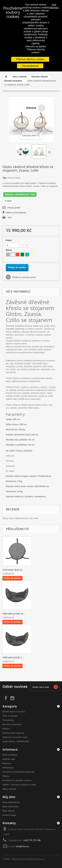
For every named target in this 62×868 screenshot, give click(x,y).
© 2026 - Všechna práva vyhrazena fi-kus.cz (24, 859)
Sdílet (8, 201)
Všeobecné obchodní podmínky (19, 772)
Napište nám (9, 759)
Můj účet (9, 797)
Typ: (5, 178)
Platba (6, 776)
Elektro (6, 729)
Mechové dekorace (12, 724)
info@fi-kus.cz (22, 846)
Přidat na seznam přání (24, 277)
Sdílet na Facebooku (16, 213)
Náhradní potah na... (14, 613)
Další (49, 152)
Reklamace (8, 768)
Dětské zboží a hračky (14, 712)
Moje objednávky (11, 802)
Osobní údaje (9, 815)
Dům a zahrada (10, 716)
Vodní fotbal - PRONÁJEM (16, 741)
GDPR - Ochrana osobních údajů (19, 785)
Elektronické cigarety (13, 733)
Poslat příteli (14, 208)
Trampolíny (8, 720)
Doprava (7, 763)
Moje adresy (9, 811)
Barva (9, 250)
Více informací (54, 6)
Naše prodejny (10, 755)
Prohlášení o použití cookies (17, 780)
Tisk (10, 217)
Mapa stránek (9, 789)
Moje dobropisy (10, 807)
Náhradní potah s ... (13, 657)
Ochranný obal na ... (13, 570)
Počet (9, 240)
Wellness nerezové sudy (15, 737)
